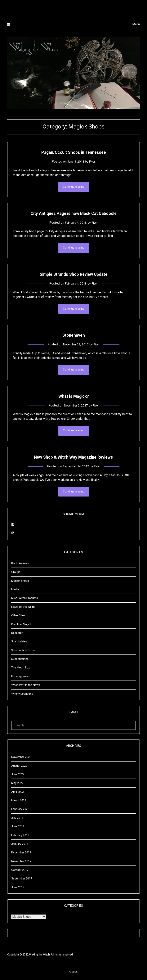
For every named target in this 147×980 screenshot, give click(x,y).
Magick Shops (20, 584)
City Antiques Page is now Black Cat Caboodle (74, 213)
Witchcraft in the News (26, 688)
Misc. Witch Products (25, 601)
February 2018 (20, 838)
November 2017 (21, 864)
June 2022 (18, 777)
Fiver (93, 161)
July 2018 (17, 821)
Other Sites (18, 618)
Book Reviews (20, 566)
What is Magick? (73, 398)
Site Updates (19, 644)
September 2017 (22, 881)
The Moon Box (20, 670)
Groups (16, 575)
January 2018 (20, 847)
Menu (136, 24)
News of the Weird (23, 610)
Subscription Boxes (23, 653)
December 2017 (21, 855)
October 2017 (20, 873)
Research (17, 636)
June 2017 (18, 890)
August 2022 (19, 769)
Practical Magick (22, 627)
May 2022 (17, 786)
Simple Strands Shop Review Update (73, 275)
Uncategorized (20, 679)
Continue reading (74, 187)
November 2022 (21, 760)
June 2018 (18, 829)
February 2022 (20, 812)
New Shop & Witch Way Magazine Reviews (73, 459)
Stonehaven (74, 336)
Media (15, 592)
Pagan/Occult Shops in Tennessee (74, 152)
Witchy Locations (22, 697)
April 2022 (18, 795)
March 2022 (19, 803)
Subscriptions (20, 662)
